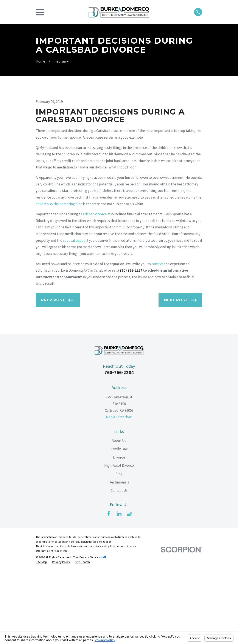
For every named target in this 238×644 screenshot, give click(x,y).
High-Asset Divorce (119, 539)
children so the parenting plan (59, 277)
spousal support (76, 314)
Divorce (119, 530)
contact (157, 337)
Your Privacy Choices (90, 630)
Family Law (119, 522)
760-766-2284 (119, 445)
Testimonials (119, 555)
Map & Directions (119, 490)
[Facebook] (109, 587)
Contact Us (119, 564)
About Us (119, 514)
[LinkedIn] (119, 587)
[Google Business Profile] (129, 587)
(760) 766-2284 (130, 343)
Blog (119, 547)
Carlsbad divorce (94, 287)
